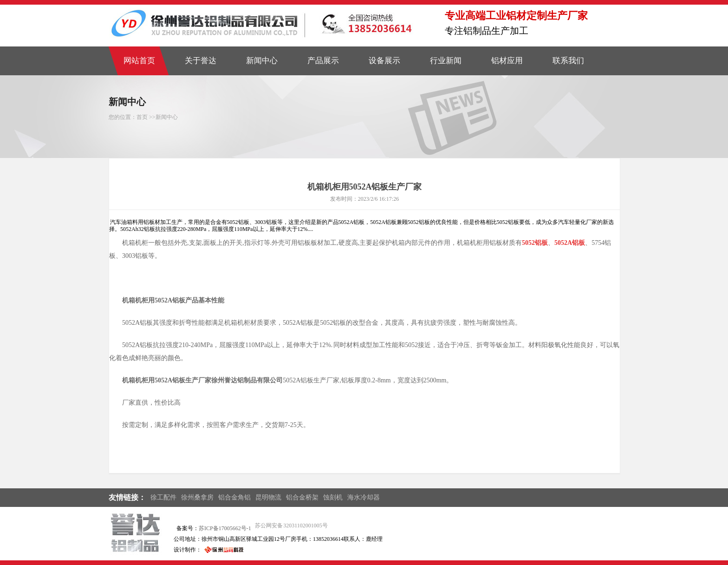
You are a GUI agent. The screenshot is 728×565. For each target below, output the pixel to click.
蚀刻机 (333, 497)
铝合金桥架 (302, 497)
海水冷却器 (364, 497)
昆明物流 (268, 497)
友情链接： (127, 497)
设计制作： (188, 550)
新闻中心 (167, 117)
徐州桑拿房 (197, 497)
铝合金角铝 (234, 497)
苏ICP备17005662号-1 (225, 528)
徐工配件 (163, 497)
